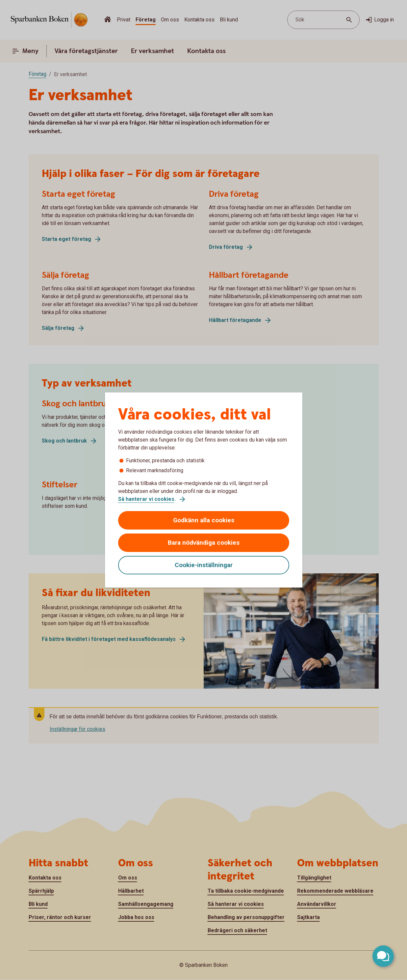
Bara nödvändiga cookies (204, 543)
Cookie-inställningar (204, 565)
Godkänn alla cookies (204, 520)
